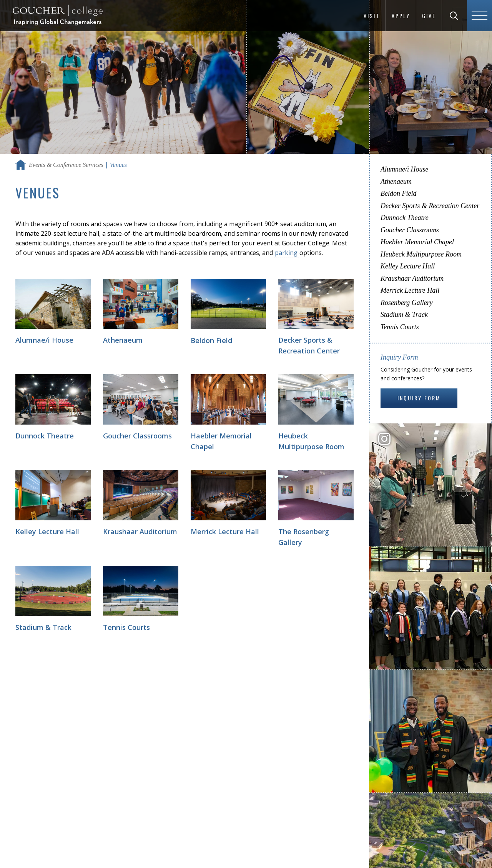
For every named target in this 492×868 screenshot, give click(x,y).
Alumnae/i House (404, 169)
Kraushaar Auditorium (412, 278)
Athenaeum (396, 182)
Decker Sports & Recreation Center (430, 206)
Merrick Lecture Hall (410, 290)
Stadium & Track (404, 315)
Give (429, 16)
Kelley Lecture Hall (408, 266)
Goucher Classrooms (410, 230)
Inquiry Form (419, 398)
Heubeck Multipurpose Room (421, 254)
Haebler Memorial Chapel (417, 242)
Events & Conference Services (66, 165)
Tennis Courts (400, 327)
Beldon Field (398, 193)
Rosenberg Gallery (407, 303)
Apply (401, 16)
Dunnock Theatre (405, 218)
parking (286, 253)
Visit (372, 16)
